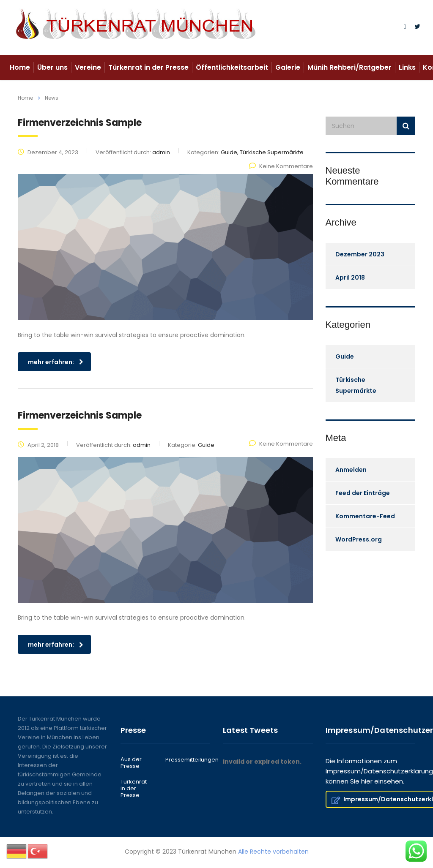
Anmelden (351, 470)
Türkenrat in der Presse (148, 67)
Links (407, 67)
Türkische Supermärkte (356, 385)
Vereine (88, 67)
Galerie (288, 67)
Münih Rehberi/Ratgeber (349, 67)
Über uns (52, 67)
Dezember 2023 (360, 254)
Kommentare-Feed (365, 516)
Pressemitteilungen (192, 760)
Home (20, 67)
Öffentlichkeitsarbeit (232, 67)
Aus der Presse (131, 763)
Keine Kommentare (281, 166)
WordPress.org (359, 539)
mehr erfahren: (56, 362)
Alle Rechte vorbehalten (273, 852)
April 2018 (350, 278)
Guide (345, 356)
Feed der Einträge (363, 493)
